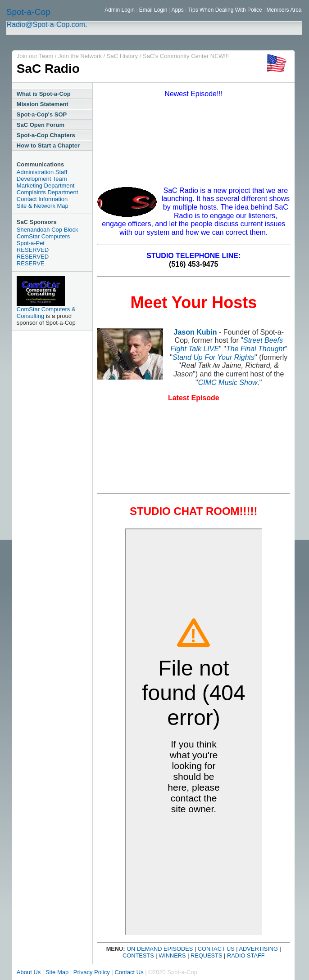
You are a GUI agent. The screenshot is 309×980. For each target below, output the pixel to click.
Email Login (152, 10)
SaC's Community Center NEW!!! (186, 56)
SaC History (123, 56)
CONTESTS (138, 955)
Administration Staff (42, 172)
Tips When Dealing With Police (225, 10)
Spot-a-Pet (31, 243)
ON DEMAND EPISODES (159, 949)
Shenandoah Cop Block (48, 230)
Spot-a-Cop (28, 12)
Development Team (42, 179)
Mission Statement (43, 104)
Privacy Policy (92, 972)
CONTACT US (216, 949)
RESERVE (31, 263)
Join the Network (81, 56)
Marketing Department (46, 186)
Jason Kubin (195, 332)
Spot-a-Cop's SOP (42, 114)
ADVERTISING (259, 949)
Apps (177, 10)
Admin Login (120, 10)
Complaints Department (48, 192)
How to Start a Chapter (48, 145)
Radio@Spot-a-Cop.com (49, 25)
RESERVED (33, 250)
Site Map (57, 972)
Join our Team (36, 56)
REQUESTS (206, 955)
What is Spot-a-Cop (44, 94)
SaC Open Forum (41, 125)
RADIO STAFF (246, 955)
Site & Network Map (43, 206)
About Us (29, 972)
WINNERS (172, 955)
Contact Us (129, 972)
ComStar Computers (43, 236)
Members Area (284, 10)
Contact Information (42, 199)
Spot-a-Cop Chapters (46, 135)
